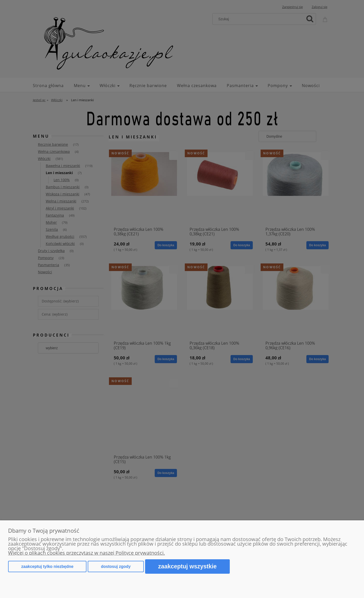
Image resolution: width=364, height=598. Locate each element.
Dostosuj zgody (116, 566)
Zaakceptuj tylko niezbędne (47, 566)
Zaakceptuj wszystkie (187, 566)
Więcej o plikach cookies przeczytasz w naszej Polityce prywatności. (86, 553)
